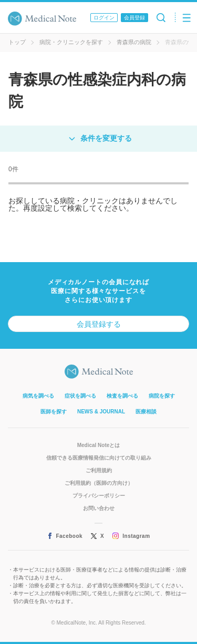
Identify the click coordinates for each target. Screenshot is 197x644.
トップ (17, 42)
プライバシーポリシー (99, 496)
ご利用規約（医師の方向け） (99, 483)
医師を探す (54, 412)
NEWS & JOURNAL (101, 412)
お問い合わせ (99, 508)
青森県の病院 (134, 42)
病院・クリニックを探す (71, 42)
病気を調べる (38, 396)
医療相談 (146, 412)
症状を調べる (80, 396)
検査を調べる (122, 396)
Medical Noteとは (99, 445)
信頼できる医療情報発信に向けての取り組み (99, 458)
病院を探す (162, 396)
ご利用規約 (99, 470)
